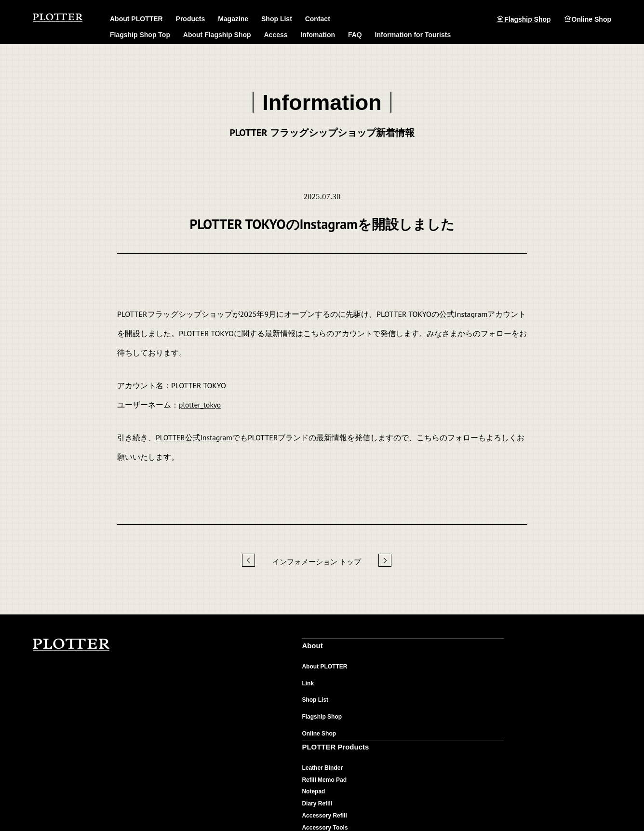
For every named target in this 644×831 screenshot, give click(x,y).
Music (417, 717)
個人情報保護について (255, 802)
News (416, 705)
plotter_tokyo (201, 405)
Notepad (317, 693)
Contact (318, 19)
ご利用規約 (302, 802)
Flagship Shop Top (140, 35)
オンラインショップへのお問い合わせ (562, 732)
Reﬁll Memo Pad (328, 681)
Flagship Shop (527, 19)
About (211, 648)
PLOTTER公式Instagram (195, 437)
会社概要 (211, 802)
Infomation (318, 35)
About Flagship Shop (217, 35)
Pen (310, 740)
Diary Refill (320, 705)
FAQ (355, 35)
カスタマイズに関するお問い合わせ (559, 744)
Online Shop (591, 19)
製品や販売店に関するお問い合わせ (559, 680)
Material (420, 669)
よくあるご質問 (533, 669)
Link (208, 685)
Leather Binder (326, 669)
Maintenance (426, 693)
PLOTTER (71, 645)
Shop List (277, 19)
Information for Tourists (413, 35)
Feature (419, 681)
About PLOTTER (224, 669)
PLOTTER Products (336, 648)
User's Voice (426, 729)
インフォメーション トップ (317, 562)
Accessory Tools (328, 729)
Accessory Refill (328, 717)
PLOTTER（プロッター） (58, 18)
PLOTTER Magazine (441, 648)
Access (276, 35)
